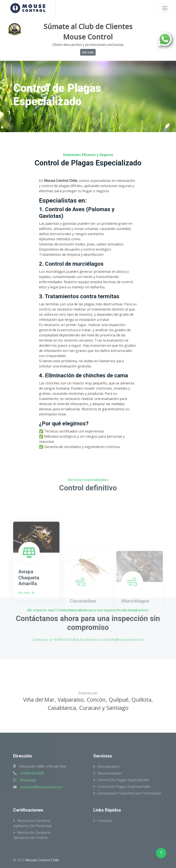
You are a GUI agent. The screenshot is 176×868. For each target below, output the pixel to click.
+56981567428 (32, 773)
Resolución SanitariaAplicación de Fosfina (32, 835)
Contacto (105, 821)
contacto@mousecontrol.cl (41, 787)
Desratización (108, 767)
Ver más (88, 52)
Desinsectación (110, 773)
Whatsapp (28, 780)
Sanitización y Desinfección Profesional (129, 793)
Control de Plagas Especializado (123, 780)
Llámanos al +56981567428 (54, 640)
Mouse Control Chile (42, 860)
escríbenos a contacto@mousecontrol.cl (112, 640)
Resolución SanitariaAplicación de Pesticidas (33, 823)
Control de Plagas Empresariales (124, 787)
